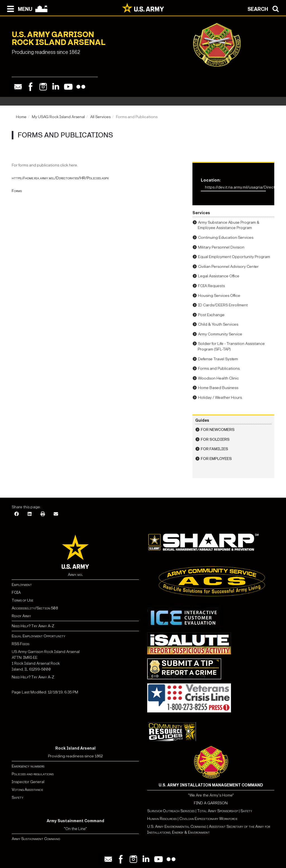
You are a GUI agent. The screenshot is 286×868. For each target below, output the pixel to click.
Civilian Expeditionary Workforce (208, 819)
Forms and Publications (219, 369)
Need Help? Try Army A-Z (33, 626)
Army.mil (75, 575)
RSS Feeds (21, 644)
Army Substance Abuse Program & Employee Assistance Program (229, 225)
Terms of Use (22, 600)
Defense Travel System (218, 359)
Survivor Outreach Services (171, 811)
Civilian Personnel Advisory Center (228, 267)
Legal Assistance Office (219, 276)
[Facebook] (16, 514)
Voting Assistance (27, 790)
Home (21, 117)
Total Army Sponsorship (218, 811)
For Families (214, 449)
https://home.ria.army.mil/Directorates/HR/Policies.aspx (60, 178)
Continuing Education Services (226, 238)
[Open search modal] (265, 8)
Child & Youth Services (218, 324)
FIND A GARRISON (211, 803)
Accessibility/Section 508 (35, 608)
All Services (100, 117)
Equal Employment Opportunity (39, 636)
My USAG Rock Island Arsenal (58, 117)
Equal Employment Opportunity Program (234, 257)
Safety (18, 797)
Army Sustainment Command (36, 839)
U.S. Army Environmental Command (177, 827)
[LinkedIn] (30, 514)
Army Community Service (220, 334)
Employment (22, 585)
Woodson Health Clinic (218, 378)
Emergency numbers (28, 766)
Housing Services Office (219, 296)
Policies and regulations (33, 774)
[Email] (56, 514)
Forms (17, 191)
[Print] (43, 514)
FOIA (16, 592)
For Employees (216, 459)
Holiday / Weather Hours (220, 398)
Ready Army (21, 616)
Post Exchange (211, 315)
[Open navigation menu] (18, 8)
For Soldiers (215, 439)
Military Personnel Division (221, 247)
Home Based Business (218, 388)
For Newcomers (218, 430)
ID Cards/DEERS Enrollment (223, 305)
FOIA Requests (211, 286)
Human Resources (162, 819)
